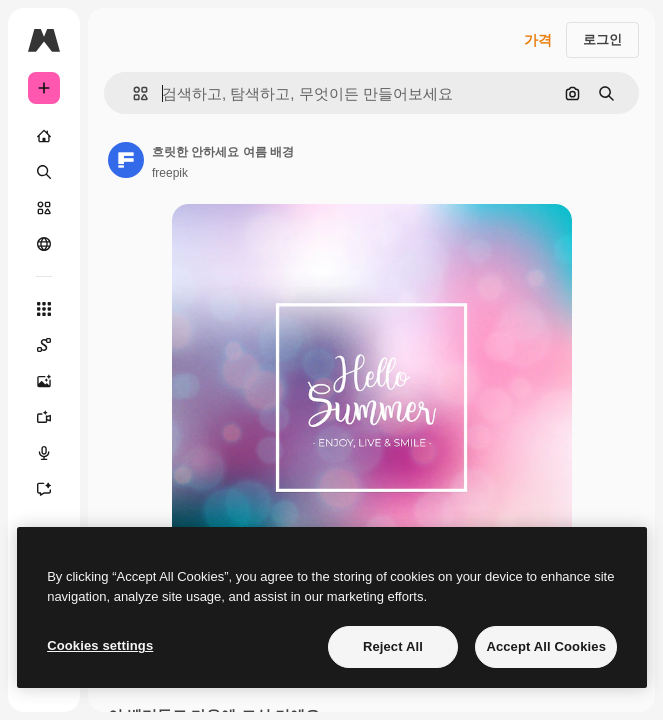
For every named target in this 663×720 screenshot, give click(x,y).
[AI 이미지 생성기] (44, 381)
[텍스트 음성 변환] (44, 453)
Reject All (393, 646)
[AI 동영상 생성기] (44, 417)
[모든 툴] (44, 309)
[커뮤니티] (44, 244)
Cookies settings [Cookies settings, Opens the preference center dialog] (100, 645)
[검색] (44, 172)
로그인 (602, 39)
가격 (538, 40)
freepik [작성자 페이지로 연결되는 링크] (170, 173)
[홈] (44, 136)
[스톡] (44, 208)
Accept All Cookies (546, 646)
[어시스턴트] (44, 489)
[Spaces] (44, 345)
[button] (132, 93)
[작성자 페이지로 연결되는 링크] (126, 160)
